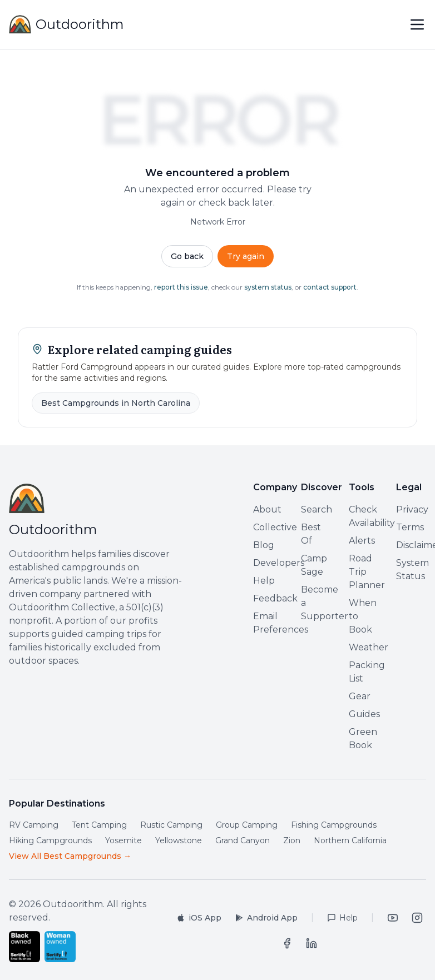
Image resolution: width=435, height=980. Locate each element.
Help (264, 581)
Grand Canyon (243, 840)
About (267, 509)
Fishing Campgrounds (334, 825)
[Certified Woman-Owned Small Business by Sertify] (60, 947)
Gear (360, 696)
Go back (187, 256)
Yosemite (123, 840)
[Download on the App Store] (199, 918)
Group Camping (247, 825)
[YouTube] (393, 918)
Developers (279, 563)
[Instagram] (417, 918)
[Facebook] (287, 943)
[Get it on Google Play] (266, 918)
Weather (369, 647)
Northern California (350, 840)
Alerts (362, 541)
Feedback (275, 598)
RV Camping (34, 825)
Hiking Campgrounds (50, 840)
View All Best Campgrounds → (70, 856)
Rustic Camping (171, 825)
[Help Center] (342, 918)
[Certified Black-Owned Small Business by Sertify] (24, 947)
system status (268, 287)
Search (317, 509)
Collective (275, 527)
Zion (292, 840)
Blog (264, 545)
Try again (246, 256)
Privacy (412, 509)
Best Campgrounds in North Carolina (116, 403)
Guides (364, 714)
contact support (330, 287)
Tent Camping (99, 825)
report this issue (181, 287)
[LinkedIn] (312, 943)
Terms (410, 527)
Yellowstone (179, 840)
